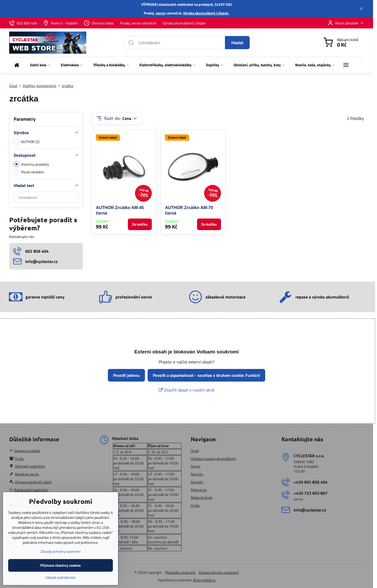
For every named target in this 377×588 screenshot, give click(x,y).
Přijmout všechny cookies (61, 573)
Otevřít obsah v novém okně (187, 390)
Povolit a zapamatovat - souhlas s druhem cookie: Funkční (206, 375)
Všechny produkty (31, 164)
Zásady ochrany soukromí (219, 572)
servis (161, 13)
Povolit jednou (126, 375)
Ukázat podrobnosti (61, 585)
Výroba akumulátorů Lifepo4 (206, 13)
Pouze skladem (29, 172)
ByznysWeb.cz (204, 580)
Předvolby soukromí (180, 572)
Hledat (237, 43)
